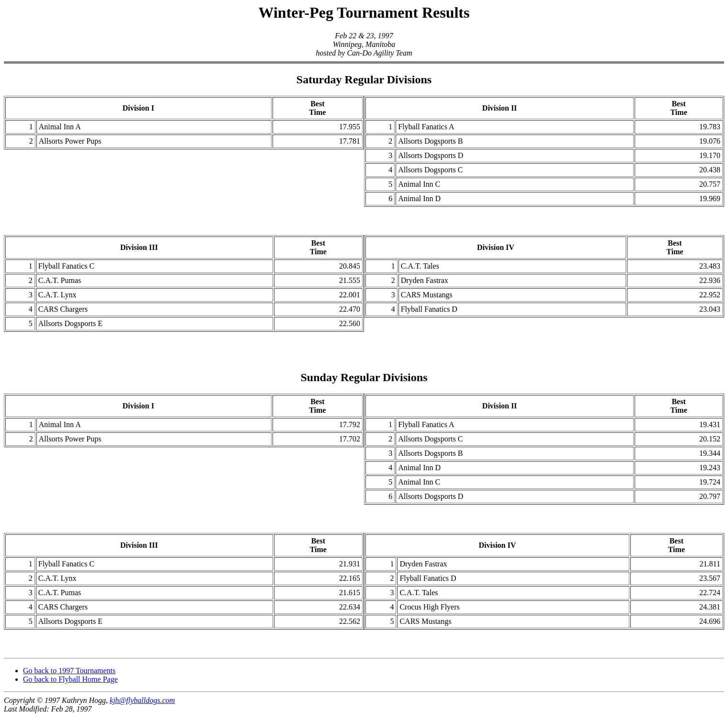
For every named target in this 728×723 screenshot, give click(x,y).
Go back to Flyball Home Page (70, 685)
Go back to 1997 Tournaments (69, 676)
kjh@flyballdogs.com (142, 706)
